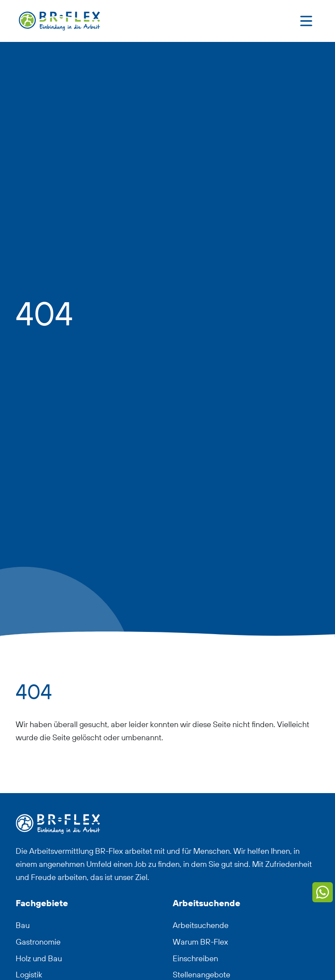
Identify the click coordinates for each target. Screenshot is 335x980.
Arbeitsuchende (201, 925)
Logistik (29, 975)
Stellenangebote (202, 975)
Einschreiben (195, 958)
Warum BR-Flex (200, 942)
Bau (23, 925)
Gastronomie (38, 942)
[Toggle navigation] (306, 21)
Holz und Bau (39, 958)
